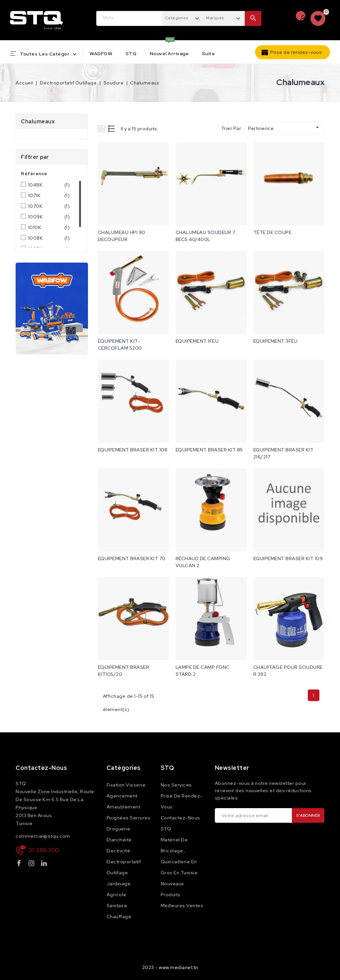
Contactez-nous (41, 768)
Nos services (176, 785)
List (112, 128)
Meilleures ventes (182, 906)
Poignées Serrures (129, 818)
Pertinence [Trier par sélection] (284, 128)
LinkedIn (45, 864)
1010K (49, 227)
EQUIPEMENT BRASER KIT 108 (133, 450)
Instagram (32, 864)
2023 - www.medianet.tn (170, 967)
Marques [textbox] (215, 18)
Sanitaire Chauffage (119, 911)
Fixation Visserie (126, 785)
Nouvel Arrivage (169, 54)
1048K (49, 185)
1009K (49, 217)
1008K (49, 238)
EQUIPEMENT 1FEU (197, 341)
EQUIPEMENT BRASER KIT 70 (132, 558)
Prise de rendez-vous (296, 52)
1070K (49, 206)
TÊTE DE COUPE (273, 232)
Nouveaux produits (172, 889)
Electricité (119, 851)
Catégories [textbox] (177, 18)
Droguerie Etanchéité (119, 834)
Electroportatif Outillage (124, 867)
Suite (209, 54)
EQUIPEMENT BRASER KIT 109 (288, 558)
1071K (49, 195)
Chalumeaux (38, 122)
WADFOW (101, 54)
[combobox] (183, 18)
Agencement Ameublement (124, 801)
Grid (102, 128)
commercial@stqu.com (43, 836)
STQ (131, 54)
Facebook (20, 864)
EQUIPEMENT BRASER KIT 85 (209, 450)
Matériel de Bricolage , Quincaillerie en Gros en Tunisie (179, 856)
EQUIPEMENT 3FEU (276, 341)
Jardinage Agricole (119, 889)
